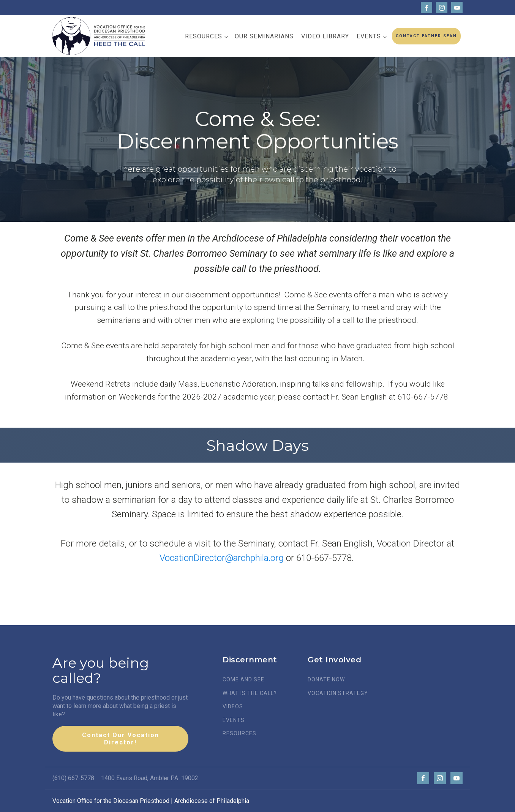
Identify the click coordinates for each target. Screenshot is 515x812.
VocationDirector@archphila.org (222, 558)
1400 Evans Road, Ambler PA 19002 (150, 778)
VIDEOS (233, 707)
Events (369, 36)
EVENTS (234, 720)
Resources (204, 36)
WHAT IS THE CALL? (250, 693)
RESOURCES (239, 734)
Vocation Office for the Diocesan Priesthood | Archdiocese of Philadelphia (151, 801)
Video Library (325, 36)
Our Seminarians (264, 36)
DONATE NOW (326, 680)
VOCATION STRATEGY (338, 693)
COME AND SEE (243, 680)
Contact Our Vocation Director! (121, 739)
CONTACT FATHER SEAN (426, 36)
